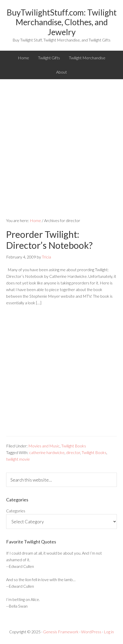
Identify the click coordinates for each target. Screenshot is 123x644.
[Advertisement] (61, 143)
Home (23, 58)
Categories (16, 511)
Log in (109, 632)
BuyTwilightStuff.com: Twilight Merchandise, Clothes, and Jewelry (62, 22)
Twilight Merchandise (87, 58)
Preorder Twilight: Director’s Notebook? (49, 240)
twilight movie (18, 459)
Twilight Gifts (49, 58)
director (73, 452)
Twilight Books (74, 446)
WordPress (91, 632)
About (61, 72)
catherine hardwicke (47, 452)
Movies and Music (44, 446)
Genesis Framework (61, 632)
